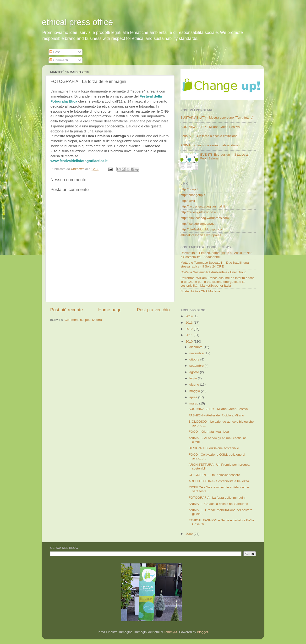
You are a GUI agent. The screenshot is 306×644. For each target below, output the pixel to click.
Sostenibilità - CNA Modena (200, 291)
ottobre (195, 359)
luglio (194, 378)
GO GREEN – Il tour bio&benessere (214, 475)
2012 (190, 329)
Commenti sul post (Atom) (83, 320)
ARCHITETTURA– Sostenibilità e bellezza (219, 481)
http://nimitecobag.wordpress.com (205, 218)
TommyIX (170, 632)
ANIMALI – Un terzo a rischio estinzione (209, 136)
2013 (190, 323)
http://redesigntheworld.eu (199, 212)
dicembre (196, 347)
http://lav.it (188, 201)
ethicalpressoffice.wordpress (201, 235)
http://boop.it (189, 189)
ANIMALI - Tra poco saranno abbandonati (210, 145)
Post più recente (67, 310)
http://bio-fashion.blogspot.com (202, 229)
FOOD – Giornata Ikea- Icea (209, 432)
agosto (195, 372)
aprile (194, 397)
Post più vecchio (153, 310)
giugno (195, 385)
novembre (197, 353)
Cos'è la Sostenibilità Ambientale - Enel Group (213, 272)
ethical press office (77, 22)
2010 (190, 341)
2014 (190, 316)
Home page (110, 310)
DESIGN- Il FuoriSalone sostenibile (214, 448)
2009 (190, 534)
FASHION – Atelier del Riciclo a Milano (216, 415)
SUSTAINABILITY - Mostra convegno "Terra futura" (217, 117)
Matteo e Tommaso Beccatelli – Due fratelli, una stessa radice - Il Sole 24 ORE (215, 265)
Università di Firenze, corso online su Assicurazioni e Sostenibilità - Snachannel (217, 255)
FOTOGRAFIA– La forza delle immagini (217, 498)
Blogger (202, 632)
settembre (197, 366)
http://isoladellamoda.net (198, 224)
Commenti (59, 60)
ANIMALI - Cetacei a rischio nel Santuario (218, 504)
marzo (194, 403)
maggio (195, 391)
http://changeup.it (193, 195)
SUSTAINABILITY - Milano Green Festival (210, 127)
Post (55, 52)
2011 (190, 335)
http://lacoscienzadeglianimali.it (203, 206)
